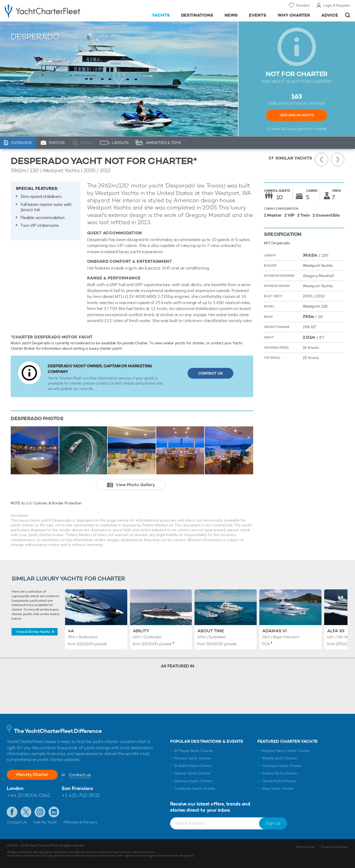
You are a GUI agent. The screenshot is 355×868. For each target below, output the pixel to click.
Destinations (197, 15)
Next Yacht (338, 160)
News (231, 15)
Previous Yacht (322, 160)
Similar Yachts (294, 158)
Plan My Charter (32, 775)
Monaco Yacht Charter (193, 758)
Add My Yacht (45, 822)
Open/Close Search (348, 15)
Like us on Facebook (12, 812)
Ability (141, 631)
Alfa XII (336, 631)
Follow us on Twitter (26, 812)
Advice (330, 15)
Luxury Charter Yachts (28, 28)
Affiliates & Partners (80, 822)
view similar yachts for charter (179, 343)
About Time (211, 631)
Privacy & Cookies (334, 847)
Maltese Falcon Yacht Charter (286, 751)
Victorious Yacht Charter (282, 766)
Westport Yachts (117, 193)
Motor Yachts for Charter (68, 28)
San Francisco (77, 788)
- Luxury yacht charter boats (55, 11)
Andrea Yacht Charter (280, 773)
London (15, 788)
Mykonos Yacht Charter (193, 781)
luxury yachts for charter (306, 129)
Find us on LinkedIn (54, 812)
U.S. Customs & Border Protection (54, 503)
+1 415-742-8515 (81, 795)
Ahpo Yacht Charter (278, 788)
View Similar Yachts (297, 115)
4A (71, 631)
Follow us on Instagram (40, 812)
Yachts (161, 15)
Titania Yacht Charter (279, 781)
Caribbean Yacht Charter (195, 788)
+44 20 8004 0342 (28, 795)
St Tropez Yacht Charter (194, 751)
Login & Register (337, 5)
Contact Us (210, 373)
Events (258, 15)
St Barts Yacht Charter (193, 766)
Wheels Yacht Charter (280, 758)
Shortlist (303, 5)
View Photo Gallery (135, 485)
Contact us (80, 775)
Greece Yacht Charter (192, 773)
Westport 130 (315, 306)
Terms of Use (305, 847)
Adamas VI (274, 631)
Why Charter (294, 15)
